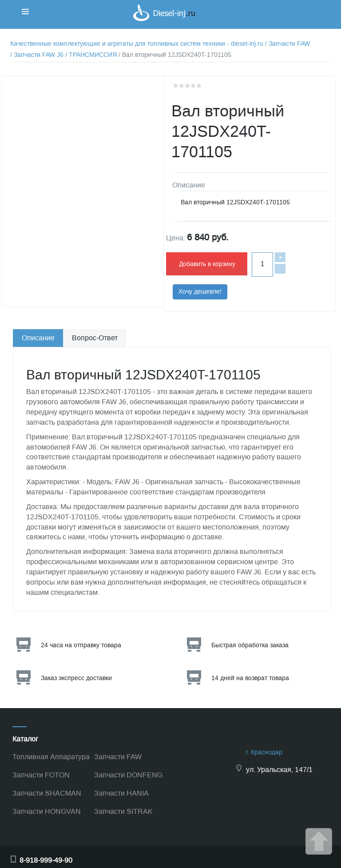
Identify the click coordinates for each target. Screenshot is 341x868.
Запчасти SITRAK (123, 811)
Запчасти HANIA (121, 793)
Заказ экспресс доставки (76, 678)
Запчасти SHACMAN (47, 793)
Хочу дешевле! (200, 292)
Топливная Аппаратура (51, 757)
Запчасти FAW (118, 757)
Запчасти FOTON (41, 775)
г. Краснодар (264, 752)
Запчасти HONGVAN (47, 811)
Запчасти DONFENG (128, 775)
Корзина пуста (309, 24)
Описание (38, 338)
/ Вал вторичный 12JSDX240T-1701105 (175, 55)
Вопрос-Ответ (95, 338)
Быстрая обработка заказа (250, 645)
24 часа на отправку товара (81, 645)
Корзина (301, 15)
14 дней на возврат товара (250, 678)
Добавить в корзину (207, 264)
